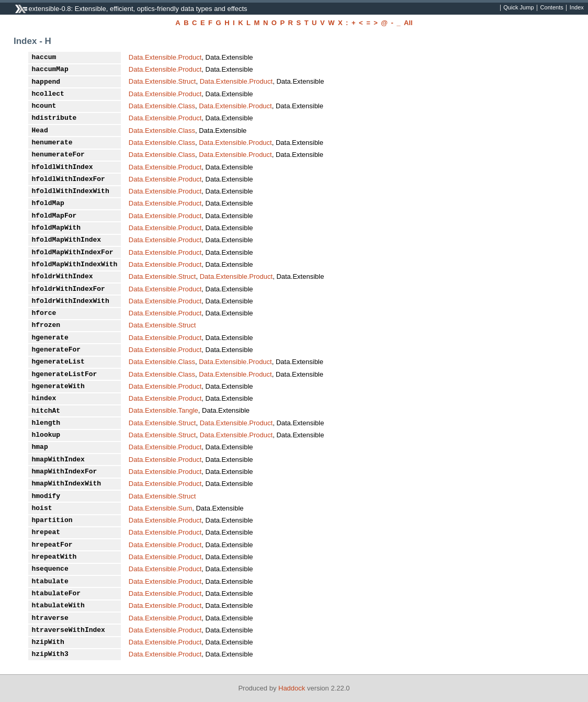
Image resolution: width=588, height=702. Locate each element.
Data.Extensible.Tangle (163, 410)
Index (577, 8)
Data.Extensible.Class (162, 106)
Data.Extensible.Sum (160, 508)
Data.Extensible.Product (165, 57)
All (408, 23)
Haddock (292, 688)
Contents (552, 8)
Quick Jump (518, 8)
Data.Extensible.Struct (162, 81)
